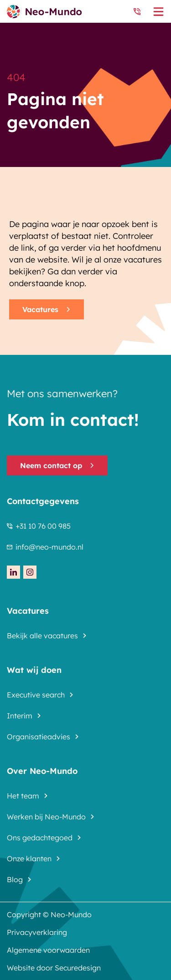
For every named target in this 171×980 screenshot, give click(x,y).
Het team (23, 796)
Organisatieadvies (39, 737)
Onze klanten (29, 859)
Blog (15, 879)
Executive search (36, 695)
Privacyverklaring (37, 932)
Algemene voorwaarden (48, 950)
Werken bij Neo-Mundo (46, 817)
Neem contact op (57, 465)
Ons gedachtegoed (40, 838)
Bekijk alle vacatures (42, 636)
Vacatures (47, 309)
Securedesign (78, 968)
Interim (20, 716)
